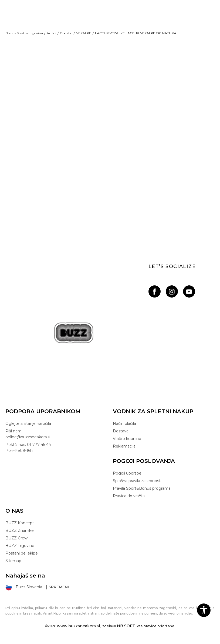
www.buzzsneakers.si (78, 630)
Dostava (121, 436)
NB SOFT (126, 630)
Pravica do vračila (129, 500)
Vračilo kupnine (127, 443)
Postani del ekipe (22, 558)
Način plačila (124, 428)
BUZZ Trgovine (20, 550)
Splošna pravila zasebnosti (137, 485)
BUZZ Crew (16, 543)
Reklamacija (124, 451)
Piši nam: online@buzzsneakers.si (28, 439)
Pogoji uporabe (127, 478)
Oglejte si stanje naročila (28, 428)
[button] (204, 610)
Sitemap (13, 565)
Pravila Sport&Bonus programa (142, 493)
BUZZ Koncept (20, 528)
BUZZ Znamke (20, 535)
